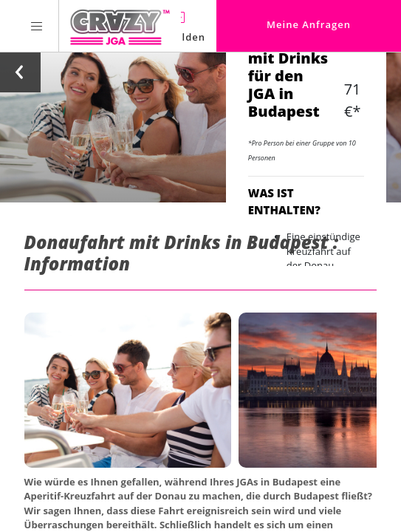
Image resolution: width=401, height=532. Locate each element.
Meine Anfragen (309, 24)
